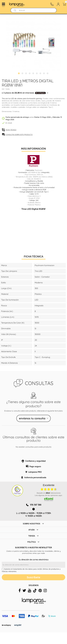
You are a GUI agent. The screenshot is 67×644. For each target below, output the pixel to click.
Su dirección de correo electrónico (34, 560)
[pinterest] (40, 591)
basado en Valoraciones (49, 493)
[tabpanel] (33, 44)
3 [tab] (26, 74)
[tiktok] (35, 591)
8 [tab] (44, 74)
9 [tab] (48, 74)
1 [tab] (19, 74)
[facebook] (20, 591)
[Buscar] (36, 10)
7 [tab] (41, 74)
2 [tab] (23, 74)
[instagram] (45, 591)
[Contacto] (52, 4)
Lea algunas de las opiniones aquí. (49, 495)
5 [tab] (33, 74)
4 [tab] (30, 74)
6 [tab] (37, 74)
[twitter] (24, 591)
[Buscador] (15, 10)
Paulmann (39, 170)
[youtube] (29, 591)
